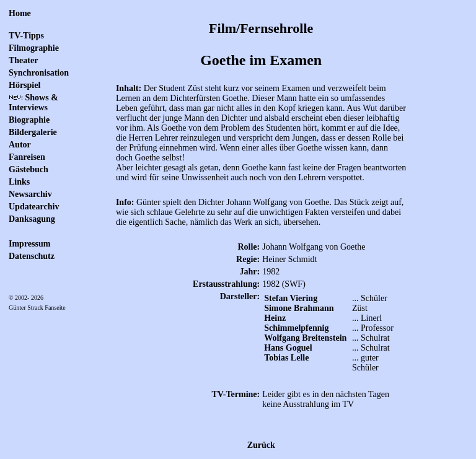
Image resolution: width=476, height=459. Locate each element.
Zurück (261, 445)
